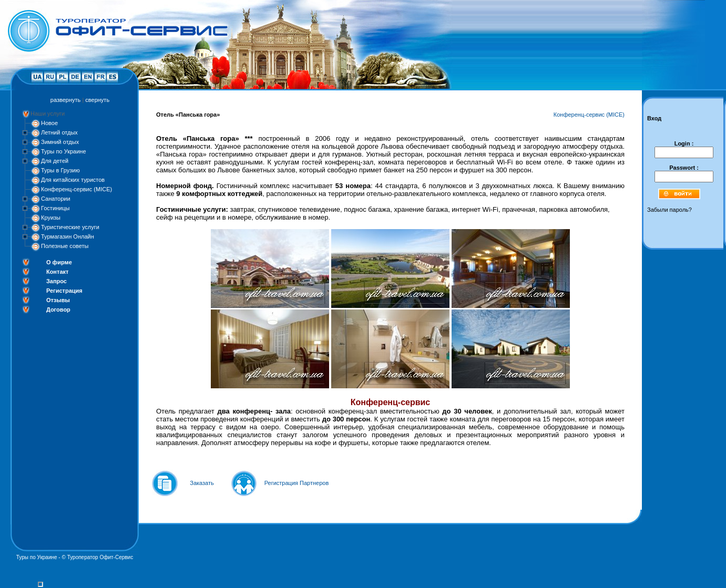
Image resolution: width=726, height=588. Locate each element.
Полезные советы (65, 246)
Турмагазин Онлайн (68, 236)
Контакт (57, 272)
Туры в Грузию (60, 170)
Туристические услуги (70, 227)
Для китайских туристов (73, 180)
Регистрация (64, 291)
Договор (58, 310)
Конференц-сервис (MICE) (76, 189)
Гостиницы (55, 208)
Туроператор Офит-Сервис (100, 557)
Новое (49, 123)
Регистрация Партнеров (297, 483)
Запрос (57, 281)
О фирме (59, 262)
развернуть (65, 100)
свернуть (97, 100)
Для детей (55, 161)
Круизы (51, 218)
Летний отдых (59, 132)
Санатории (56, 199)
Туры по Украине (64, 151)
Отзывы (58, 300)
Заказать (202, 483)
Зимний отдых (60, 142)
